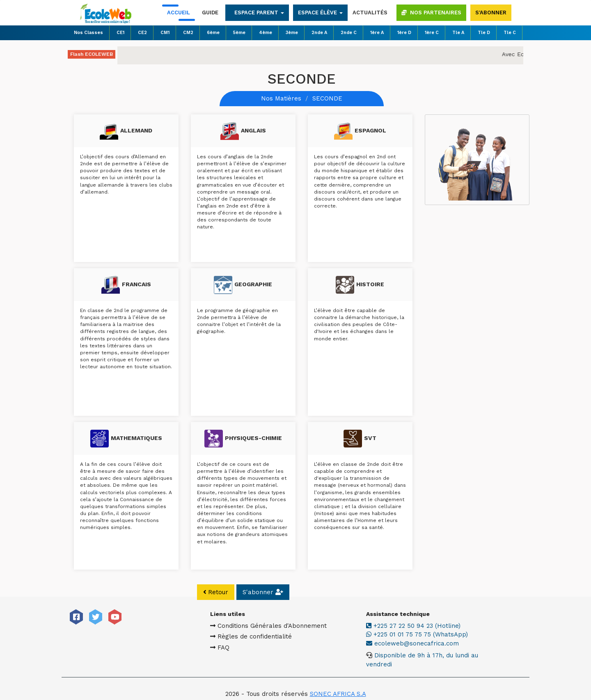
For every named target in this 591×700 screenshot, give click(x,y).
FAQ (233, 648)
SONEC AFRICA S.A (338, 685)
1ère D (404, 33)
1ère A (377, 33)
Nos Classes (88, 33)
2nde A (319, 33)
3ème (292, 33)
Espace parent (259, 13)
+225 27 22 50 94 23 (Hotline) (427, 626)
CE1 (120, 33)
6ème (213, 33)
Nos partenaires (431, 13)
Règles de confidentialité (265, 636)
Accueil (179, 13)
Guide (210, 13)
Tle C (510, 33)
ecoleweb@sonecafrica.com (430, 643)
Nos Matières (281, 98)
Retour (216, 592)
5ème (239, 33)
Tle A (458, 33)
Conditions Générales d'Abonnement (282, 626)
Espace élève (320, 13)
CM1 (165, 33)
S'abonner (491, 13)
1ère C (432, 33)
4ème (266, 33)
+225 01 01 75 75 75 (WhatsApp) (431, 634)
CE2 (142, 33)
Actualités (370, 13)
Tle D (484, 33)
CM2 (188, 33)
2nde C (349, 33)
